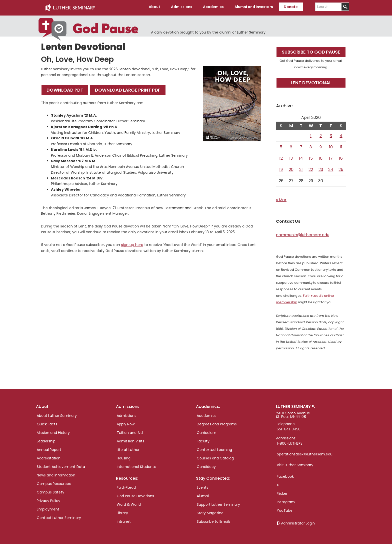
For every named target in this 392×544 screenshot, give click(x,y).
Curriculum (206, 431)
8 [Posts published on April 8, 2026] (311, 145)
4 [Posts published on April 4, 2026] (341, 134)
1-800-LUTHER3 (290, 442)
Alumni (203, 494)
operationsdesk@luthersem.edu (305, 452)
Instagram (286, 500)
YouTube (285, 509)
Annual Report (49, 448)
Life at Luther (128, 448)
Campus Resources (54, 482)
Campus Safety (50, 490)
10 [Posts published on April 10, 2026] (331, 145)
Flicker (282, 492)
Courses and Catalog (215, 456)
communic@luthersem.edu (303, 233)
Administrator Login (298, 521)
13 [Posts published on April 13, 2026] (291, 157)
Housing (124, 456)
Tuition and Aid (130, 431)
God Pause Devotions (135, 494)
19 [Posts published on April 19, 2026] (281, 168)
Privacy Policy (48, 499)
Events (202, 486)
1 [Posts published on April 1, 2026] (311, 134)
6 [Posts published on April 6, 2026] (291, 145)
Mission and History (53, 431)
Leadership (46, 439)
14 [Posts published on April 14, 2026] (301, 157)
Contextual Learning (214, 448)
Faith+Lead (126, 486)
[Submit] (345, 7)
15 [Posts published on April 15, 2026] (311, 157)
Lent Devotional (311, 81)
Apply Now (126, 422)
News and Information (56, 473)
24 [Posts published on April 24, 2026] (331, 168)
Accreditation (49, 456)
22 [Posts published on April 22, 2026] (311, 168)
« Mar (281, 198)
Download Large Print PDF (128, 88)
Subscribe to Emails (214, 520)
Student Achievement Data (61, 465)
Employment (48, 507)
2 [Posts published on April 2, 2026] (321, 134)
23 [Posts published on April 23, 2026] (321, 168)
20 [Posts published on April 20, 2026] (291, 168)
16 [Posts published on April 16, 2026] (321, 157)
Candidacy (206, 465)
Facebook (285, 475)
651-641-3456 (289, 427)
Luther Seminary (70, 7)
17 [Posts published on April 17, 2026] (331, 157)
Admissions (126, 414)
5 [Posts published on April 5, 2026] (281, 145)
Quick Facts (47, 422)
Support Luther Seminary (218, 503)
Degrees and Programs (217, 422)
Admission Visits (130, 439)
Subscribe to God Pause (311, 50)
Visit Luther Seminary (295, 463)
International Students (136, 465)
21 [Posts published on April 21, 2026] (301, 168)
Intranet (124, 520)
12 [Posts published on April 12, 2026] (281, 157)
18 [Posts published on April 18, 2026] (341, 157)
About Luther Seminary (57, 414)
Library (122, 511)
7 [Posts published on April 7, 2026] (301, 145)
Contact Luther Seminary (59, 516)
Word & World (129, 503)
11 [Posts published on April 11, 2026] (341, 145)
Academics (207, 414)
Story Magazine (210, 511)
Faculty (203, 439)
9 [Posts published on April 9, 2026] (321, 145)
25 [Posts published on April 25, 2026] (341, 168)
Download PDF (65, 88)
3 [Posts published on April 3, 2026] (331, 134)
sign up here (132, 243)
